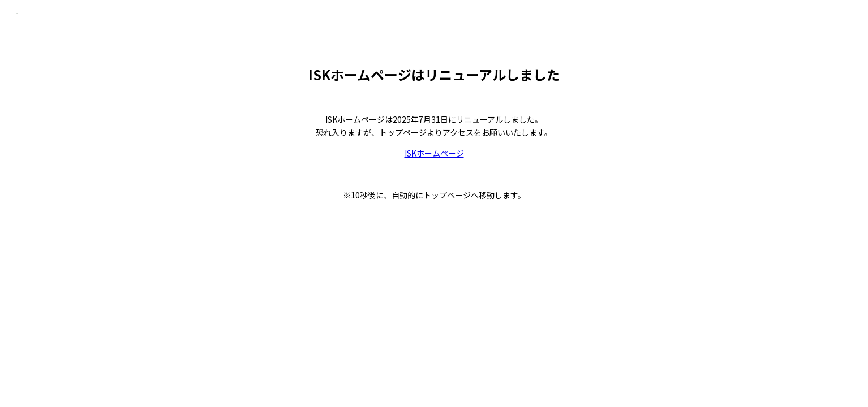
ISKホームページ (434, 153)
